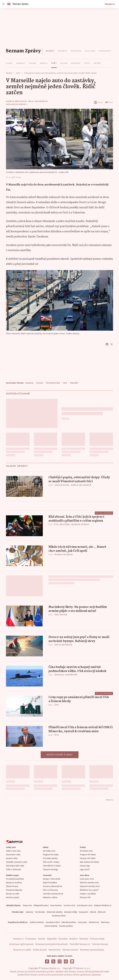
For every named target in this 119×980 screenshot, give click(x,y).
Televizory (105, 922)
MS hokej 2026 (49, 851)
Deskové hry (94, 922)
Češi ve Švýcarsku (50, 890)
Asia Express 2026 (85, 906)
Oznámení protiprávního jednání (52, 944)
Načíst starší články (60, 755)
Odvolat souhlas (70, 950)
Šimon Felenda (64, 555)
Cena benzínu (56, 906)
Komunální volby (13, 855)
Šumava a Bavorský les (53, 886)
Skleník (93, 912)
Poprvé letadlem (50, 883)
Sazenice (29, 912)
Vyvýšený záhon (59, 916)
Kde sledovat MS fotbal (89, 862)
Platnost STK (85, 898)
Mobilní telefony (37, 922)
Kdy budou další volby (15, 866)
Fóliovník (102, 912)
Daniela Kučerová (66, 675)
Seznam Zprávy (80, 524)
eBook (98, 102)
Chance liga (85, 866)
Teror (65, 383)
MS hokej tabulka (50, 858)
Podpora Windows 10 (103, 906)
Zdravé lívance (12, 886)
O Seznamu (31, 939)
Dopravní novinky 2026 (90, 886)
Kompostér (84, 912)
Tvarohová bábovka (14, 890)
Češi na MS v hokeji (51, 862)
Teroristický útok (53, 383)
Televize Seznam (100, 944)
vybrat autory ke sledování (17, 104)
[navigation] (3, 4)
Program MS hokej (51, 855)
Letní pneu (82, 922)
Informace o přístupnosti (21, 944)
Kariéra (42, 939)
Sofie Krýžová (63, 645)
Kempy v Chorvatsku (52, 879)
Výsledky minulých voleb (16, 862)
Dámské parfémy (69, 922)
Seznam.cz (110, 4)
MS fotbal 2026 (86, 851)
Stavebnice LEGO (53, 922)
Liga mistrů (85, 870)
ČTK (56, 524)
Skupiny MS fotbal (88, 858)
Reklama (84, 939)
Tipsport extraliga (50, 870)
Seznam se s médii (22, 950)
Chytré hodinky (51, 926)
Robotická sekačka (55, 912)
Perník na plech (13, 898)
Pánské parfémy (66, 926)
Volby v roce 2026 (13, 851)
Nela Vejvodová (38, 101)
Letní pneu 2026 (87, 879)
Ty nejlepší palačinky (15, 879)
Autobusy (29, 383)
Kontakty (63, 939)
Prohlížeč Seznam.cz (80, 944)
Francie (40, 383)
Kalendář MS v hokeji (52, 866)
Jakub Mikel (62, 485)
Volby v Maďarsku (14, 870)
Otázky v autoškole (88, 894)
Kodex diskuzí (40, 950)
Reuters (65, 524)
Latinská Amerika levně (53, 894)
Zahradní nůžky (71, 912)
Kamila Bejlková (16, 101)
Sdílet (109, 102)
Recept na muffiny (14, 883)
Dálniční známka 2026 (89, 883)
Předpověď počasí (41, 906)
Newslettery (55, 950)
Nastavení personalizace (92, 950)
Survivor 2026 (69, 906)
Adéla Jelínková (81, 485)
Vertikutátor (40, 912)
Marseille (74, 383)
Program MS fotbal (88, 855)
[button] (24, 486)
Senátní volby (12, 858)
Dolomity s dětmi (50, 898)
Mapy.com (27, 906)
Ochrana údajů (97, 939)
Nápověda (52, 939)
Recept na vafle (13, 894)
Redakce (74, 939)
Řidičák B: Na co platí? (89, 890)
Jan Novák (61, 615)
